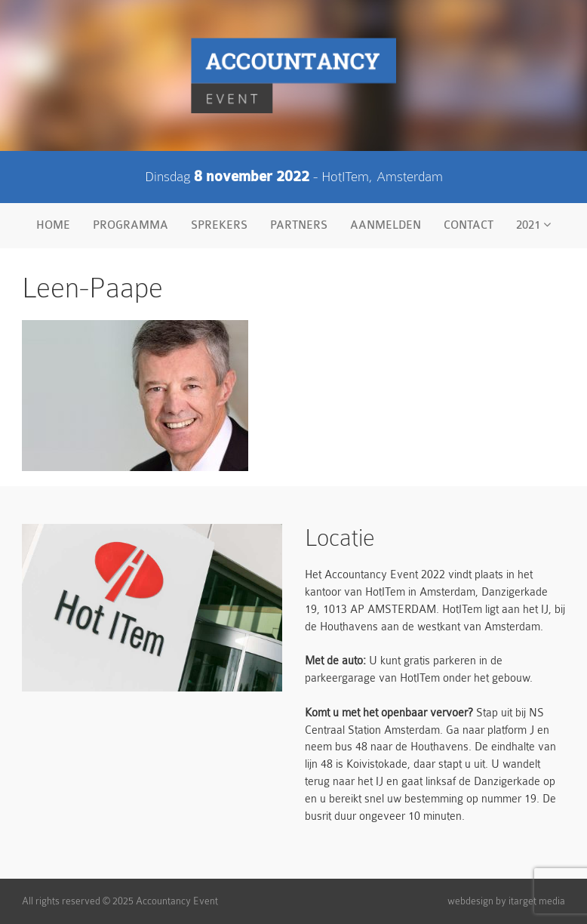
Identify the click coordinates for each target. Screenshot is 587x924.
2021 (533, 225)
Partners (299, 225)
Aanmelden (386, 225)
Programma (131, 225)
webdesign (470, 901)
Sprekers (219, 225)
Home (53, 225)
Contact (469, 225)
